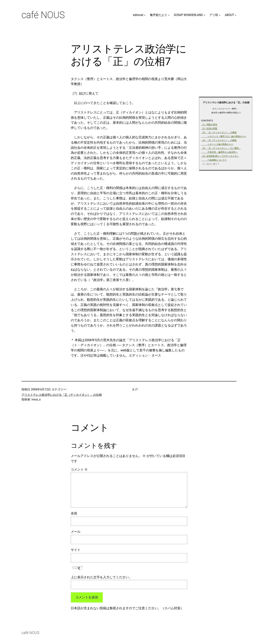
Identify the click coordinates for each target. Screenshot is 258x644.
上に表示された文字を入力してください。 (101, 577)
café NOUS (43, 15)
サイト (76, 550)
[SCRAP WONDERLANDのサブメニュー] (204, 15)
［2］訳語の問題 (209, 129)
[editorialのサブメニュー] (145, 15)
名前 (74, 513)
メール (76, 532)
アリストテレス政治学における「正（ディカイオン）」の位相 (62, 395)
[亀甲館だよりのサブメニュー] (169, 15)
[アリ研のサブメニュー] (220, 15)
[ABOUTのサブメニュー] (236, 15)
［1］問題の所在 (209, 125)
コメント (79, 469)
